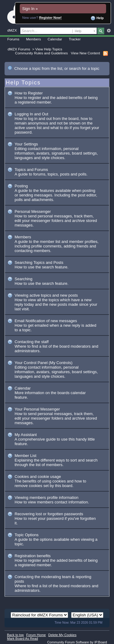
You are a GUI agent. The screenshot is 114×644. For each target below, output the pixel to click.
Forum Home (36, 635)
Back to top (15, 635)
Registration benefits (33, 556)
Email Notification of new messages (46, 321)
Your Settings (26, 144)
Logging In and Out (31, 114)
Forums (13, 39)
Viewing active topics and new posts (46, 295)
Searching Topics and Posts (39, 262)
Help (97, 18)
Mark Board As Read (22, 639)
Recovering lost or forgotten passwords (49, 514)
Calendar (55, 39)
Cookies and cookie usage (38, 477)
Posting (21, 186)
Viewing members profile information (47, 497)
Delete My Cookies (62, 635)
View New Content (85, 53)
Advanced (109, 31)
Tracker (75, 39)
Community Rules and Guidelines (41, 53)
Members (34, 39)
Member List (26, 456)
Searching (24, 279)
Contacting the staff (32, 342)
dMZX (12, 30)
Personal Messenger (33, 211)
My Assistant (26, 435)
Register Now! (50, 18)
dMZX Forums (19, 49)
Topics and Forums (31, 170)
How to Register (29, 93)
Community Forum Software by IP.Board (77, 642)
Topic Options (27, 535)
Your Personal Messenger (37, 409)
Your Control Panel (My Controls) (43, 363)
